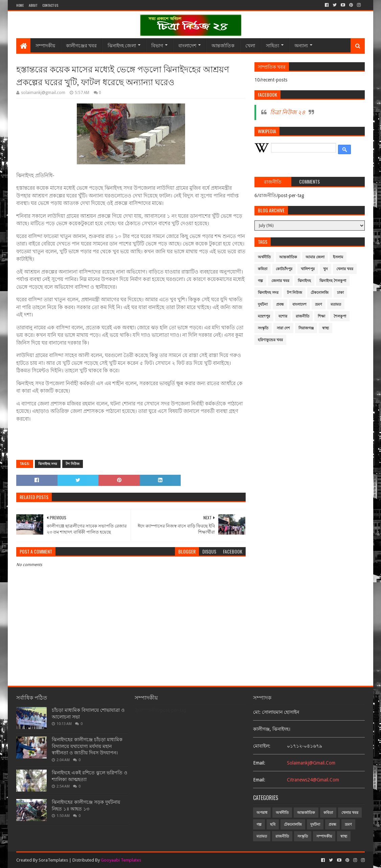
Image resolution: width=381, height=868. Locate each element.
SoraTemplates (53, 860)
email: (259, 763)
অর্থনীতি (264, 257)
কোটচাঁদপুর (284, 269)
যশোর (283, 316)
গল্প (260, 281)
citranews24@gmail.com (313, 780)
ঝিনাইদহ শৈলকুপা (333, 281)
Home (20, 5)
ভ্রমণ (319, 304)
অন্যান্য (301, 45)
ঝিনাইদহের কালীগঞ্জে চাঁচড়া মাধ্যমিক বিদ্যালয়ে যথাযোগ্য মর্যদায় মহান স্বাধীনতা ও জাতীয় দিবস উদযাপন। (87, 746)
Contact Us (50, 5)
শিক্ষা (321, 316)
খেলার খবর (345, 269)
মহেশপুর (264, 316)
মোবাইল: (262, 746)
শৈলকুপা (340, 316)
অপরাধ (262, 813)
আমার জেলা (315, 257)
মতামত (336, 304)
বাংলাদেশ (187, 45)
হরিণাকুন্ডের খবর (270, 340)
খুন (326, 269)
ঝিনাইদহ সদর (48, 464)
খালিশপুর (308, 269)
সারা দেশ (283, 328)
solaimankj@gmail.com (311, 763)
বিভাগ (157, 45)
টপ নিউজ (73, 464)
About (33, 5)
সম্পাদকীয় (45, 45)
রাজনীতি (302, 316)
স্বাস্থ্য (326, 328)
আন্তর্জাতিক (223, 45)
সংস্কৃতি (263, 328)
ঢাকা (340, 293)
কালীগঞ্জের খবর (81, 45)
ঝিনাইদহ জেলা (122, 45)
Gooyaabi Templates (121, 860)
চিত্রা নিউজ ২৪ (288, 112)
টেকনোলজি (320, 293)
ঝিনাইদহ (304, 281)
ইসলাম (338, 257)
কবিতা (263, 269)
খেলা (250, 45)
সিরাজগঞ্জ (306, 328)
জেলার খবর (280, 281)
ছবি (273, 825)
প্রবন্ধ (280, 304)
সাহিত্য (273, 45)
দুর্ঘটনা (263, 304)
